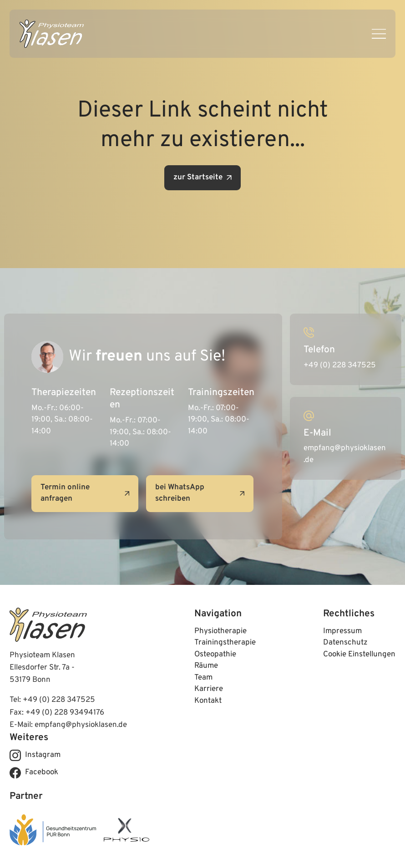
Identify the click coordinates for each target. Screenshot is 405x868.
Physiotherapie (220, 631)
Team (203, 678)
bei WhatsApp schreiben (200, 493)
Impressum (342, 631)
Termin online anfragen (85, 493)
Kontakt (208, 701)
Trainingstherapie (225, 643)
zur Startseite (202, 178)
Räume (206, 666)
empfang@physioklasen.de (81, 725)
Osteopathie (215, 655)
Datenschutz (345, 643)
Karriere (209, 689)
